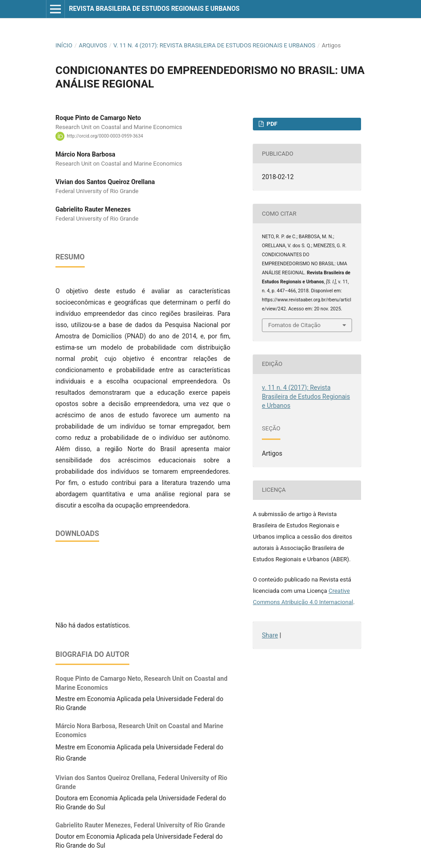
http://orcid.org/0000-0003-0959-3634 (105, 136)
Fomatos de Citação (294, 325)
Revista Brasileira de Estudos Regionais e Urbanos (154, 9)
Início (64, 45)
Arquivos (93, 45)
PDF (271, 124)
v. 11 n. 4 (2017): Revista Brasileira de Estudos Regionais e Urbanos (215, 45)
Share (270, 635)
